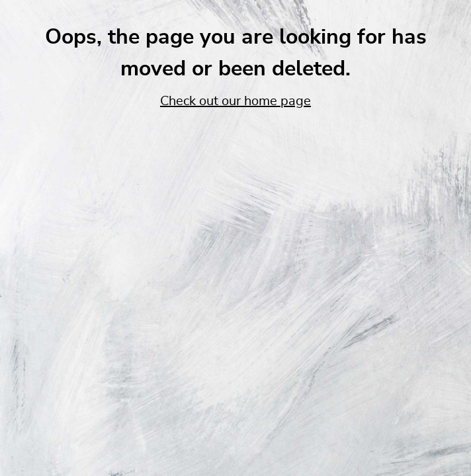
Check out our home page (235, 101)
